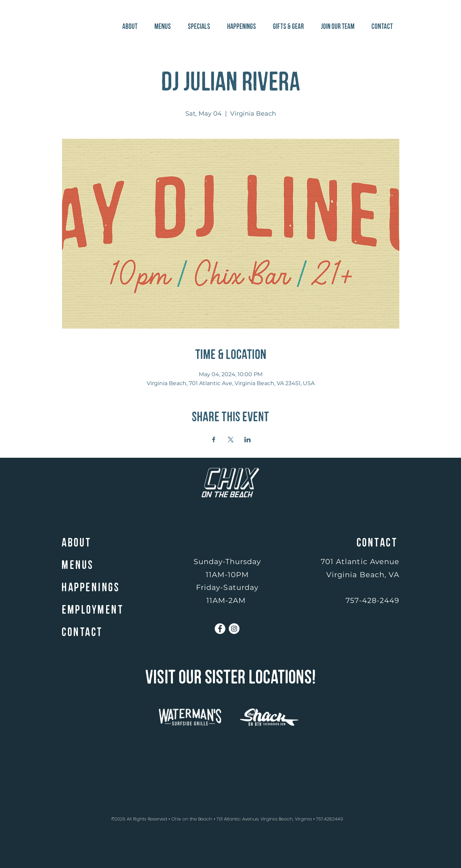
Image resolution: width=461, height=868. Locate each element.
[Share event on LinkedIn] (248, 440)
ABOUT (76, 543)
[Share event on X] (231, 440)
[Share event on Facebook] (214, 440)
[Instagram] (234, 629)
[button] (286, 24)
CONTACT (82, 632)
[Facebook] (220, 629)
